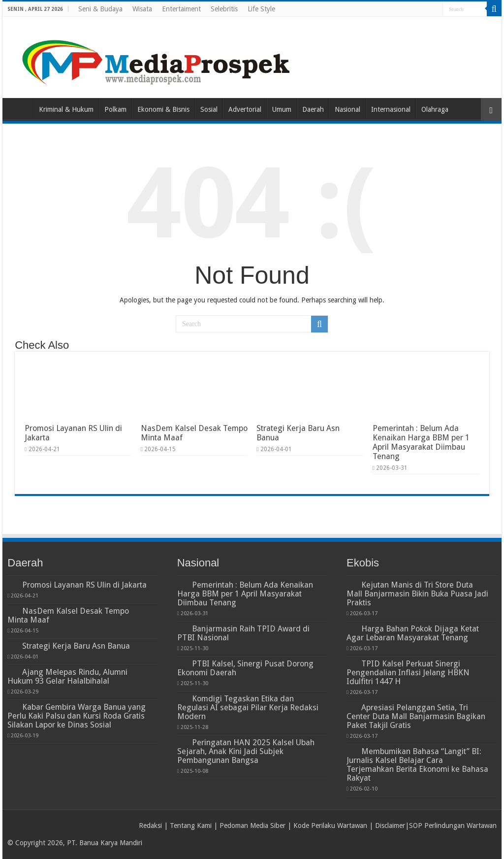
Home (20, 108)
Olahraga (435, 109)
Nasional (347, 109)
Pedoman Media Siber (252, 826)
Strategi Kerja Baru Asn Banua (76, 646)
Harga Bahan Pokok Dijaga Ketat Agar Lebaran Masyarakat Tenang (413, 633)
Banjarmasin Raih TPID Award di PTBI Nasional (243, 633)
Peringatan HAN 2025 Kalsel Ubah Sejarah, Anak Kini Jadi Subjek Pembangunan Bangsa (246, 751)
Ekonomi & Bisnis (163, 109)
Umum (282, 109)
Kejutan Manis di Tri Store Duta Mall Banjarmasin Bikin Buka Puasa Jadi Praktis (417, 594)
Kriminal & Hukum (66, 109)
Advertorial (245, 109)
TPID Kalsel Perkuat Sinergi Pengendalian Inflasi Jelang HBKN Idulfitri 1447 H (408, 673)
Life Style (261, 9)
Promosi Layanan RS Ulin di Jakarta (84, 585)
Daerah (313, 109)
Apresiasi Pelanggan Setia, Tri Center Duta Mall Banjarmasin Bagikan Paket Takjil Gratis (416, 716)
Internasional (391, 109)
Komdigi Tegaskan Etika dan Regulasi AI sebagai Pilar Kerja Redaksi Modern (248, 708)
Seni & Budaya (100, 9)
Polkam (115, 109)
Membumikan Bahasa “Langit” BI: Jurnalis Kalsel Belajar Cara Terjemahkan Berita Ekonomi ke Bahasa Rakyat (417, 765)
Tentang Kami (191, 826)
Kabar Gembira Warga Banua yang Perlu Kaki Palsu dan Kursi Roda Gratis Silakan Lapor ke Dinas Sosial (77, 716)
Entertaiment (181, 9)
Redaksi (150, 826)
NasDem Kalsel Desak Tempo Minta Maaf (68, 615)
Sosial (209, 109)
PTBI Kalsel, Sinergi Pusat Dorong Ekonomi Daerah (245, 668)
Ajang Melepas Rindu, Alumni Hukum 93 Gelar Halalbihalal (67, 677)
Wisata (142, 9)
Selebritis (224, 9)
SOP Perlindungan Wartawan (453, 826)
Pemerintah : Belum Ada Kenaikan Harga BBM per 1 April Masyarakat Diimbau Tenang (421, 442)
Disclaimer (390, 826)
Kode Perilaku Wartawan (330, 826)
